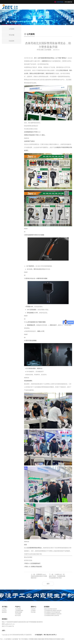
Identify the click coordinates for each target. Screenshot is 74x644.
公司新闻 (33, 611)
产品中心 (18, 607)
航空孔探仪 (18, 615)
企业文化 (4, 611)
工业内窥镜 (18, 609)
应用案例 (47, 607)
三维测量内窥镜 (19, 611)
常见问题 (33, 612)
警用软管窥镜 (18, 612)
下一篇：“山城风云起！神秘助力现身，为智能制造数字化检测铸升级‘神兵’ (57, 576)
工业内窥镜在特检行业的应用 (51, 615)
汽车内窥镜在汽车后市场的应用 (52, 612)
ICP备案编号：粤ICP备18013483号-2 (46, 635)
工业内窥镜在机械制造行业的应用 (53, 614)
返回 (48, 584)
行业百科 (33, 609)
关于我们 (5, 607)
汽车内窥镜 (18, 614)
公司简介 (4, 609)
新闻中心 (34, 607)
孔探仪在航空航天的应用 (50, 609)
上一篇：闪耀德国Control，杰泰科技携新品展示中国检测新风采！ (39, 576)
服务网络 (4, 612)
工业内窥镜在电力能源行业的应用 (53, 611)
